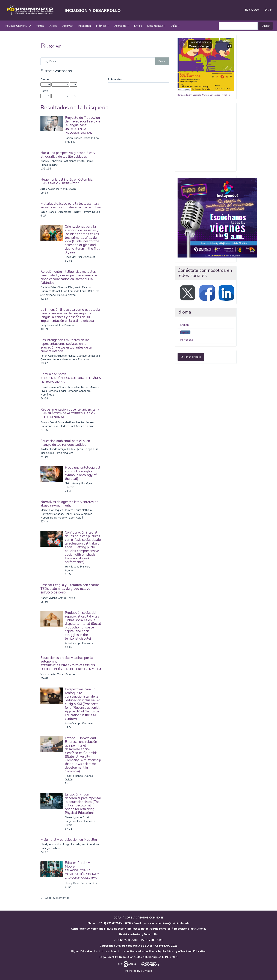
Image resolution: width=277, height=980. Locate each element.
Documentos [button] (156, 26)
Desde (45, 79)
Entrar (268, 10)
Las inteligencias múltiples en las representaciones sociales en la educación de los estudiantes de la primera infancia (66, 346)
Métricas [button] (102, 26)
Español (185, 332)
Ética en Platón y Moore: (83, 870)
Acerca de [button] (121, 26)
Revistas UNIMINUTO (18, 26)
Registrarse (252, 10)
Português (186, 340)
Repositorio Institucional (190, 929)
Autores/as (115, 79)
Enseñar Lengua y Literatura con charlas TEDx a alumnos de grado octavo (71, 589)
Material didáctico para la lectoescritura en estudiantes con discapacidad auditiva (71, 205)
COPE (129, 918)
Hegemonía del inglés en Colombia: (71, 181)
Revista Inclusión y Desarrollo (189, 95)
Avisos (53, 26)
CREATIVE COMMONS (150, 918)
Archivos (67, 26)
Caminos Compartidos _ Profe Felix (216, 95)
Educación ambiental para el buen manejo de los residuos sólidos (65, 443)
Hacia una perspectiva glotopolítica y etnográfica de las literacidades (68, 155)
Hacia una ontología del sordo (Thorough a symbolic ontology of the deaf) (83, 473)
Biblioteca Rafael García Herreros (149, 929)
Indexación (84, 26)
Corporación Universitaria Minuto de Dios (97, 929)
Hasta (44, 91)
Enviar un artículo (191, 357)
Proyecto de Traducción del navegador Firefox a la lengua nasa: (83, 125)
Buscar (266, 26)
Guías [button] (175, 26)
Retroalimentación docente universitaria (71, 413)
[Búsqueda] (238, 26)
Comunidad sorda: (71, 378)
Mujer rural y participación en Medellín (69, 840)
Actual (40, 26)
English (184, 325)
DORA (117, 918)
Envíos (138, 26)
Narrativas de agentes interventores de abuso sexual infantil (69, 504)
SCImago (146, 971)
